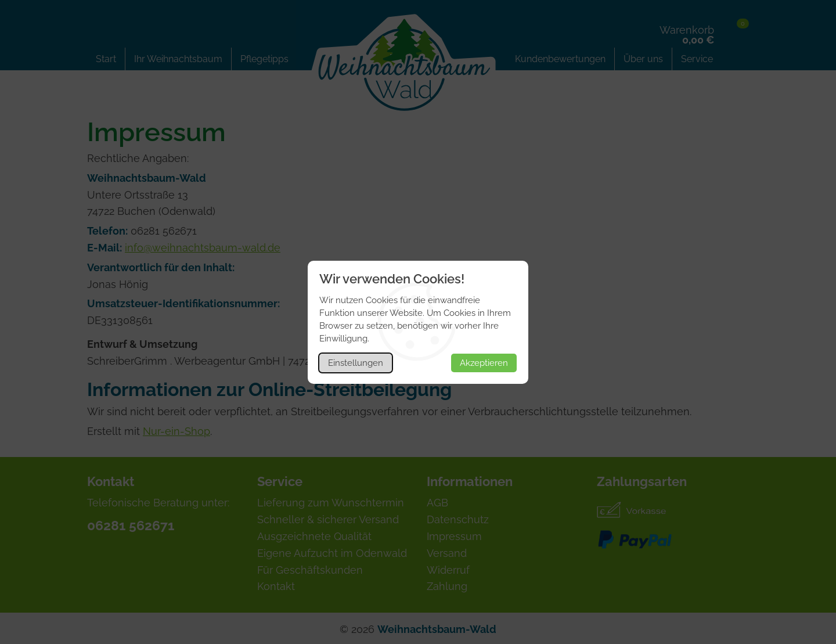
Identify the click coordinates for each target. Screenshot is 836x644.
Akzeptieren (484, 363)
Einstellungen (356, 363)
